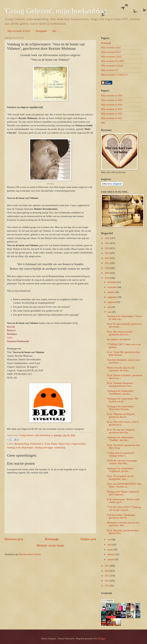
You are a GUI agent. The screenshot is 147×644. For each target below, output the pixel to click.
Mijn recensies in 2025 (19, 31)
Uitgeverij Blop (79, 444)
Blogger (102, 639)
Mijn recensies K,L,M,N (112, 61)
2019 (107, 273)
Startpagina (41, 31)
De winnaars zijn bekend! (119, 339)
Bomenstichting (22, 444)
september (113, 297)
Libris (10, 338)
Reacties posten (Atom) (30, 554)
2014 (107, 581)
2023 (107, 253)
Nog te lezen (64, 444)
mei (110, 540)
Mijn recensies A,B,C (111, 48)
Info (54, 31)
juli (109, 307)
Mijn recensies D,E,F (111, 52)
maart (110, 550)
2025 (107, 243)
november (112, 287)
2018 (107, 278)
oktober (111, 292)
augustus (112, 302)
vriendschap (60, 448)
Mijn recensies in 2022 (112, 114)
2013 (107, 586)
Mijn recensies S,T (110, 70)
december (112, 282)
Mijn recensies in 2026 (112, 96)
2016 (107, 571)
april (110, 545)
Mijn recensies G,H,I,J (112, 57)
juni (110, 312)
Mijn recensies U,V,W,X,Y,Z (114, 75)
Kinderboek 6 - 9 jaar (40, 444)
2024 (107, 248)
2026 (107, 238)
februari (112, 554)
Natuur (54, 444)
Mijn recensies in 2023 (112, 109)
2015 (107, 576)
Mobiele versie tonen (50, 545)
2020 (107, 268)
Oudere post (88, 539)
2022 (107, 258)
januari (111, 559)
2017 (107, 566)
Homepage (52, 539)
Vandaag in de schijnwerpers (20, 448)
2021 (107, 263)
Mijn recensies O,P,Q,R (112, 66)
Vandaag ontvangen (44, 448)
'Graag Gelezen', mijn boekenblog (56, 11)
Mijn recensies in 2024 (112, 105)
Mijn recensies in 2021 (112, 118)
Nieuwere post (14, 539)
